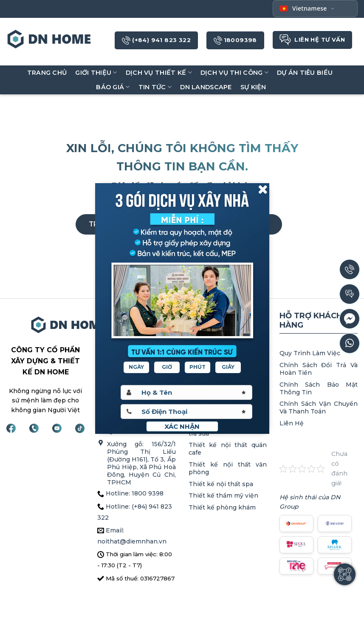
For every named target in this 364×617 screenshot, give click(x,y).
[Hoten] (186, 392)
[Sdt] (186, 412)
